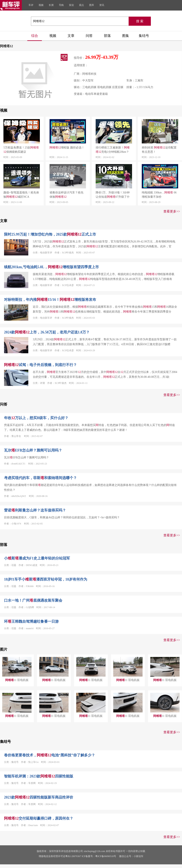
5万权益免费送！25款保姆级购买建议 (21, 150)
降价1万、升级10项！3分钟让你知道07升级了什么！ (113, 195)
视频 (41, 5)
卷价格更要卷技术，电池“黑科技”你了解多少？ (50, 755)
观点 (81, 5)
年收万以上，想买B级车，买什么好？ (36, 418)
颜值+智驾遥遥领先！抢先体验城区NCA (21, 195)
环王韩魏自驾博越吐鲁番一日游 (31, 621)
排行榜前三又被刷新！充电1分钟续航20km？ (113, 150)
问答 (89, 36)
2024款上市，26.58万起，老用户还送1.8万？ (47, 332)
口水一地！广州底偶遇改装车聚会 (33, 600)
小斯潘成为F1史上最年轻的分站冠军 (37, 558)
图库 (92, 5)
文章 (71, 36)
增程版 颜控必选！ (67, 148)
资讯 (102, 5)
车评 (31, 5)
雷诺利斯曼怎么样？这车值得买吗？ (35, 510)
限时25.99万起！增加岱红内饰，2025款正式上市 (50, 234)
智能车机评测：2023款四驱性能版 (39, 776)
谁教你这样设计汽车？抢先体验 (67, 195)
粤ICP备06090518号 (106, 856)
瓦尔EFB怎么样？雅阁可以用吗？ (33, 450)
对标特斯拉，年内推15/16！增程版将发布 (50, 300)
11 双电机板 (17, 680)
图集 (126, 36)
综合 (35, 36)
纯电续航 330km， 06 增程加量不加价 (159, 195)
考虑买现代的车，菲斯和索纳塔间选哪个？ (40, 478)
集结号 (144, 36)
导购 (61, 5)
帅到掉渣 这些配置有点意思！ (159, 150)
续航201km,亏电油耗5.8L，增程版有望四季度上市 (51, 267)
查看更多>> (172, 211)
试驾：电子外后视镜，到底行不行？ (40, 365)
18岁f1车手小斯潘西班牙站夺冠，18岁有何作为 (46, 579)
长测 (51, 5)
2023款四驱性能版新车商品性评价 (39, 797)
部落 (107, 36)
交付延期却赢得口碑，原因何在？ (39, 818)
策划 (71, 5)
